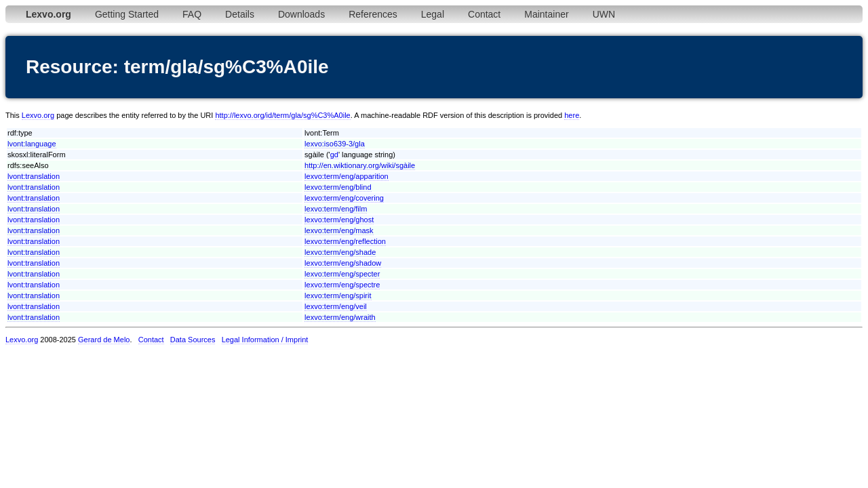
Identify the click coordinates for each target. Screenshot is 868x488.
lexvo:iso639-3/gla (335, 144)
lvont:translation (34, 176)
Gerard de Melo (104, 340)
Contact (484, 14)
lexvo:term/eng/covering (344, 198)
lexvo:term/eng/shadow (343, 263)
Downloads (301, 14)
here (572, 115)
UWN (604, 14)
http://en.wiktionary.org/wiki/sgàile (360, 165)
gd (334, 155)
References (373, 14)
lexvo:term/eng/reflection (345, 241)
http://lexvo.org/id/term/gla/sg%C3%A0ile (282, 115)
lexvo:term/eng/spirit (338, 296)
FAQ (192, 14)
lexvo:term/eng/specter (342, 274)
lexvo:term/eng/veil (336, 306)
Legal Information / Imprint (265, 340)
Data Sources (193, 340)
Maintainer (546, 14)
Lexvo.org (38, 115)
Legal (433, 14)
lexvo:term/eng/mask (339, 230)
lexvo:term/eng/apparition (347, 176)
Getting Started (127, 14)
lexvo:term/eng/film (336, 209)
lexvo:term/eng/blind (338, 187)
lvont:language (32, 144)
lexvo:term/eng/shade (340, 252)
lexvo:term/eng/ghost (339, 220)
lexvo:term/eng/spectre (342, 285)
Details (240, 14)
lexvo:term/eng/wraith (340, 317)
